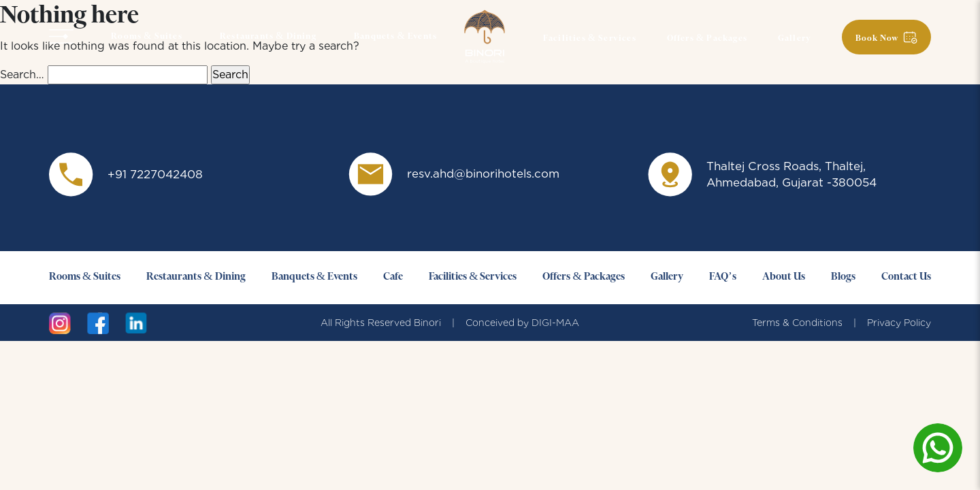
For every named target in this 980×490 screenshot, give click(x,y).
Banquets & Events (395, 37)
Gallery (795, 39)
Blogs (843, 277)
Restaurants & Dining (268, 37)
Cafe (393, 277)
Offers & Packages (707, 39)
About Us (784, 277)
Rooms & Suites (147, 37)
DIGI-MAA (555, 323)
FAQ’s (723, 277)
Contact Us (906, 277)
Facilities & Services (590, 39)
